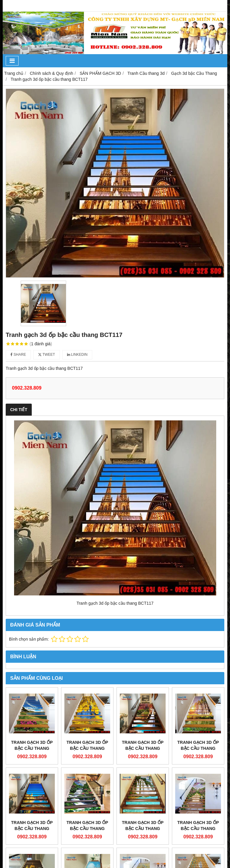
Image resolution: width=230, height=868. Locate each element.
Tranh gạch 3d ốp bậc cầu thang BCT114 (32, 829)
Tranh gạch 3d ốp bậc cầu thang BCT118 (143, 748)
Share (18, 355)
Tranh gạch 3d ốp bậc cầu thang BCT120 (32, 748)
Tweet (47, 355)
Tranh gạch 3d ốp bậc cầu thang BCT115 (198, 748)
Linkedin (77, 355)
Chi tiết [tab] (19, 410)
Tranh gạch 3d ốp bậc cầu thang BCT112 (143, 829)
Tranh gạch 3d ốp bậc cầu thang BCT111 (198, 829)
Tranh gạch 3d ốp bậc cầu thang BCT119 (87, 748)
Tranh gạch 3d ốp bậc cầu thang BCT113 (87, 829)
